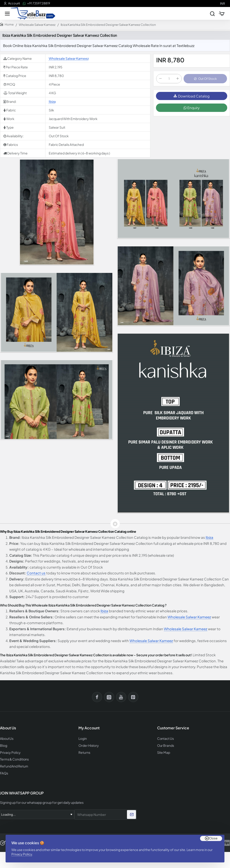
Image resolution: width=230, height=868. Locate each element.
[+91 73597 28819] (36, 3)
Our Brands (165, 746)
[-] (160, 80)
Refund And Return (13, 766)
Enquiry (192, 110)
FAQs (4, 773)
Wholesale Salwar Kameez (37, 26)
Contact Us (165, 739)
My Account (89, 729)
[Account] (12, 3)
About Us (6, 739)
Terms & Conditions (14, 759)
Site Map (163, 753)
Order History (88, 746)
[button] (205, 80)
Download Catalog (192, 98)
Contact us (36, 574)
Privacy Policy (23, 852)
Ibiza (52, 103)
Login (83, 739)
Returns (84, 753)
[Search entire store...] (210, 14)
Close (213, 835)
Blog (3, 746)
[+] (178, 80)
